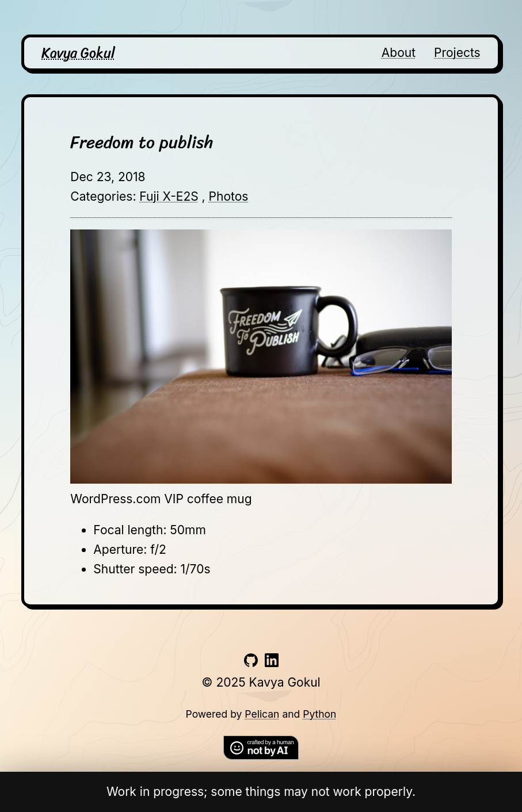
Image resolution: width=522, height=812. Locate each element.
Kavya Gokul (78, 53)
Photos (229, 196)
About (399, 53)
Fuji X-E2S (169, 196)
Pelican (262, 714)
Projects (457, 53)
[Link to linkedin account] (272, 663)
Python (319, 714)
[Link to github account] (251, 663)
